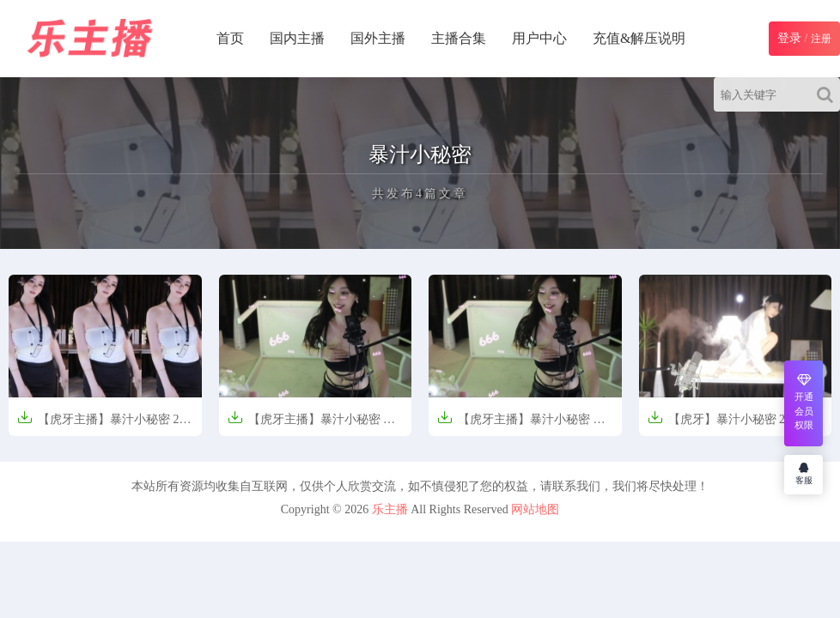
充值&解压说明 (639, 38)
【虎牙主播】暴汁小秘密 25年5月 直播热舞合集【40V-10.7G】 (101, 424)
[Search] (828, 94)
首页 (230, 38)
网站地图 (535, 509)
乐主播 (390, 509)
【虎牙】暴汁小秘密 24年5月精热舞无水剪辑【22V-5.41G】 (735, 424)
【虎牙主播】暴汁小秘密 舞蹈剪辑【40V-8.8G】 (312, 424)
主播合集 (459, 38)
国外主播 (378, 38)
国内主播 (297, 38)
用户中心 (539, 38)
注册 (821, 39)
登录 (789, 38)
